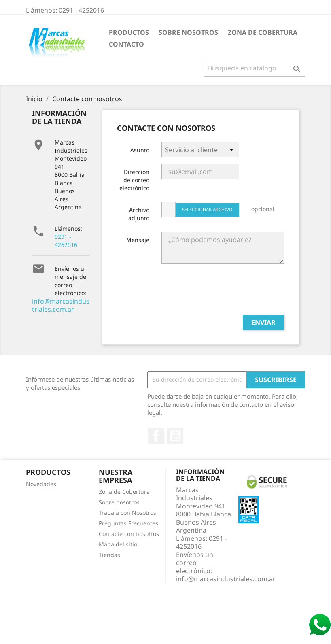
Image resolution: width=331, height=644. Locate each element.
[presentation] (223, 292)
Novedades (41, 484)
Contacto (126, 44)
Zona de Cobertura (263, 32)
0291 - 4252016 (66, 241)
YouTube (175, 436)
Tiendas (109, 555)
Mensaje (138, 240)
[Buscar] (254, 68)
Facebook (156, 436)
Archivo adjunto (139, 214)
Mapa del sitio (118, 544)
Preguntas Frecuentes (128, 523)
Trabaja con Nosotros (127, 513)
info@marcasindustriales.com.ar (61, 305)
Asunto (140, 150)
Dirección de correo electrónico (134, 180)
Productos (129, 32)
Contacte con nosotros (129, 534)
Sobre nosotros (188, 32)
